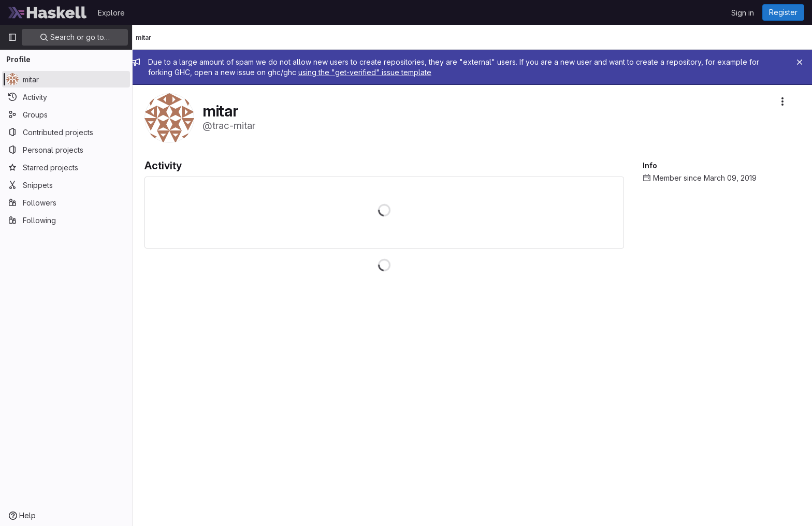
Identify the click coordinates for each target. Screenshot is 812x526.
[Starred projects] (66, 167)
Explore (111, 13)
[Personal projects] (66, 150)
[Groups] (66, 114)
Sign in (743, 13)
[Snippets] (66, 185)
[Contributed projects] (66, 132)
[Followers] (66, 202)
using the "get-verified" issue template (374, 72)
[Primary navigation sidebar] (12, 37)
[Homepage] (48, 12)
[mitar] (66, 79)
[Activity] (66, 97)
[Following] (66, 220)
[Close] (800, 62)
